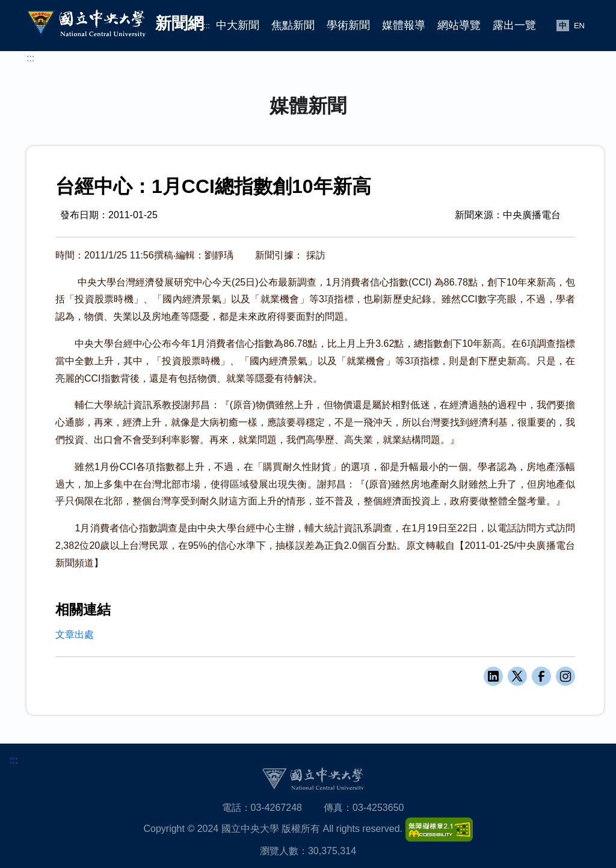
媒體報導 (404, 25)
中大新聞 (238, 25)
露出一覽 (514, 25)
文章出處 (75, 634)
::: (207, 26)
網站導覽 (459, 25)
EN (579, 26)
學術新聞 (348, 25)
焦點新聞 (293, 25)
